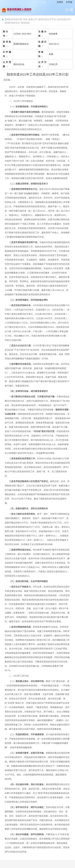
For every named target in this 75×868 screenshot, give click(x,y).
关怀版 (69, 2)
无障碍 (60, 2)
